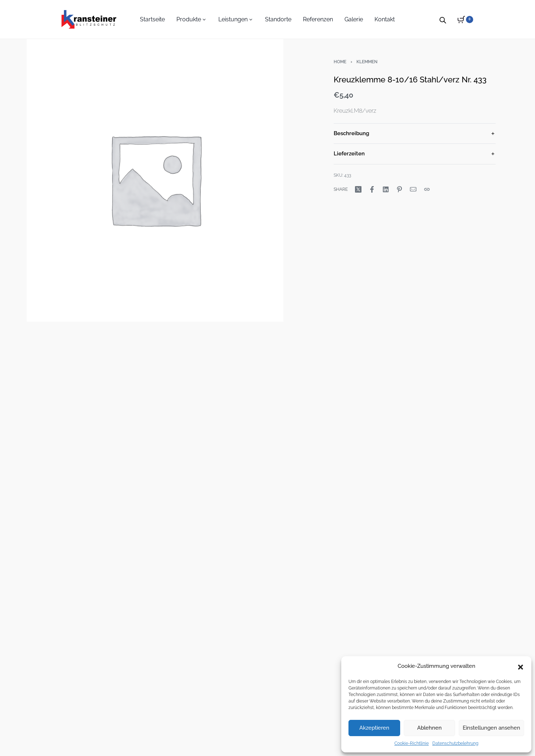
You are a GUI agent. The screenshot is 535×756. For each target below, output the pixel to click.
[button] (521, 666)
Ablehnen (429, 728)
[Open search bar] (443, 19)
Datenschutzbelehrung (455, 743)
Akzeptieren (374, 728)
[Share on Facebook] (372, 189)
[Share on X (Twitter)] (358, 189)
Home (340, 62)
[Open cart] (465, 20)
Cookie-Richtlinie (412, 743)
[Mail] (413, 189)
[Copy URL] (427, 189)
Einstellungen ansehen (491, 728)
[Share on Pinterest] (399, 189)
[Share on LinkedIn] (386, 189)
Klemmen (367, 62)
